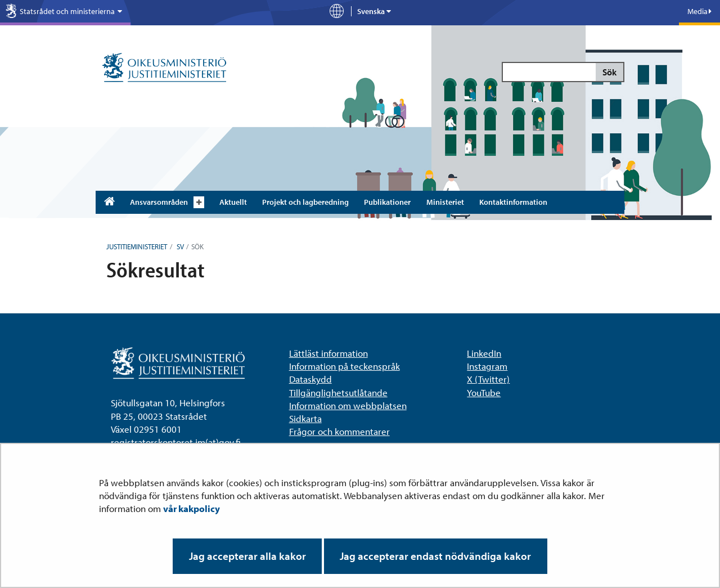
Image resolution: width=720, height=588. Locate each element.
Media (699, 11)
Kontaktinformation (513, 202)
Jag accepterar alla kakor (247, 556)
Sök (609, 72)
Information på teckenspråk (345, 366)
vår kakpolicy (192, 508)
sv (179, 246)
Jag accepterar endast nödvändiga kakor (435, 556)
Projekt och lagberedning (305, 202)
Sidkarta (305, 418)
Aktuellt (233, 202)
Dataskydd (310, 379)
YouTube (484, 392)
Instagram (487, 366)
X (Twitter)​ (488, 379)
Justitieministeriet (137, 246)
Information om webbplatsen (348, 405)
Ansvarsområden (159, 202)
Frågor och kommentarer (339, 431)
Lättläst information (328, 353)
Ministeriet (445, 202)
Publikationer (387, 202)
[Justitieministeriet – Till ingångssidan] (164, 68)
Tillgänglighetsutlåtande (338, 392)
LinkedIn (484, 353)
